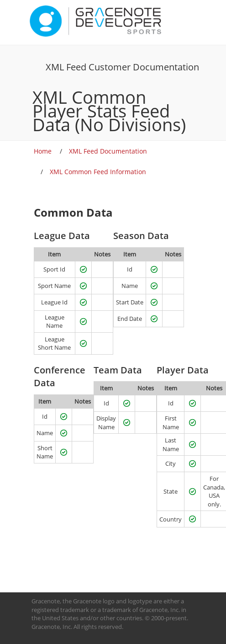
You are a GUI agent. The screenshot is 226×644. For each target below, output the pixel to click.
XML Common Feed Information (98, 172)
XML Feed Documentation (108, 151)
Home (43, 151)
